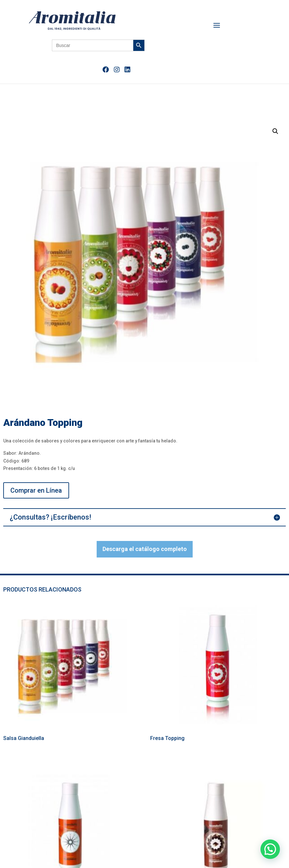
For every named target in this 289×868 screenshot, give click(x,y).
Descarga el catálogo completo (145, 549)
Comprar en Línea (36, 490)
